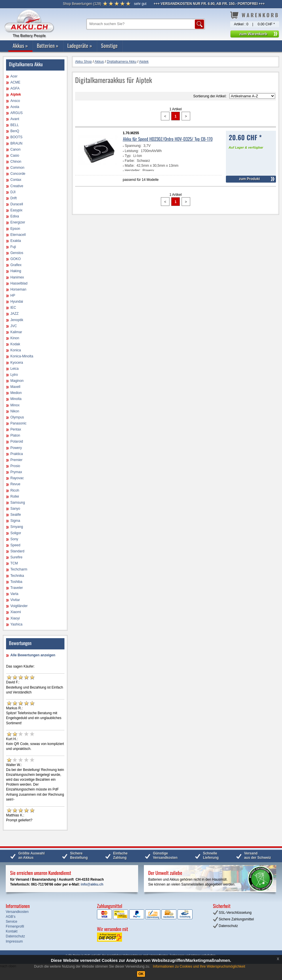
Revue (15, 484)
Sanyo (15, 509)
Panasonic (18, 423)
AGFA (15, 88)
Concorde (18, 174)
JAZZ (15, 314)
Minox (15, 405)
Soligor (16, 533)
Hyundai (17, 302)
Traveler (17, 588)
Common (17, 168)
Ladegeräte (80, 46)
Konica (16, 350)
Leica (15, 369)
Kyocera (17, 363)
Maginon (17, 381)
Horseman (18, 289)
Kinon (15, 338)
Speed (15, 545)
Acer (14, 76)
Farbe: (130, 161)
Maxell (15, 387)
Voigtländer (19, 606)
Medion (16, 393)
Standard (17, 551)
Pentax (16, 429)
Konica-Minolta (22, 356)
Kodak (15, 344)
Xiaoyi (15, 618)
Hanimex (17, 277)
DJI (13, 192)
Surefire (16, 557)
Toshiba (16, 582)
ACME (15, 82)
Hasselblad (19, 283)
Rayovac (17, 478)
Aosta (15, 107)
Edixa (15, 216)
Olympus (17, 417)
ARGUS (17, 113)
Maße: (130, 166)
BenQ (15, 131)
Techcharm (19, 569)
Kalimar (16, 332)
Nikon (15, 411)
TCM (14, 563)
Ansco (15, 101)
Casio (15, 156)
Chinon (16, 162)
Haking (16, 271)
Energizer (18, 222)
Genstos (17, 253)
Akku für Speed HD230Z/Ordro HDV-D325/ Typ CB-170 (168, 139)
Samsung (18, 503)
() (82, 4)
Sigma (15, 521)
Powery (16, 448)
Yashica (16, 624)
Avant (15, 119)
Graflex (16, 265)
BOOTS (16, 137)
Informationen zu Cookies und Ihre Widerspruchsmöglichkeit (199, 966)
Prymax (16, 472)
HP (13, 295)
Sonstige (109, 46)
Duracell (17, 204)
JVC (14, 326)
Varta (14, 594)
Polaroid (17, 441)
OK (141, 974)
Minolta (16, 399)
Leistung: (132, 151)
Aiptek (16, 94)
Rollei (15, 496)
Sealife (16, 515)
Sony (14, 539)
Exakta (16, 241)
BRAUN (16, 143)
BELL (15, 125)
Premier (16, 460)
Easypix (16, 210)
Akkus (20, 46)
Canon (15, 149)
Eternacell (18, 235)
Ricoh (15, 490)
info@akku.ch (92, 884)
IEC (13, 308)
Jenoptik (17, 320)
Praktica (17, 454)
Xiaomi (16, 612)
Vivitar (15, 600)
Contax (16, 180)
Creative (17, 186)
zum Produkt (249, 179)
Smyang (17, 527)
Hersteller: (133, 170)
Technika (17, 576)
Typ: (128, 156)
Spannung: (133, 146)
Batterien (48, 46)
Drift (14, 198)
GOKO (16, 259)
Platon (15, 435)
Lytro (14, 375)
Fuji (13, 247)
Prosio (15, 466)
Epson (15, 229)
